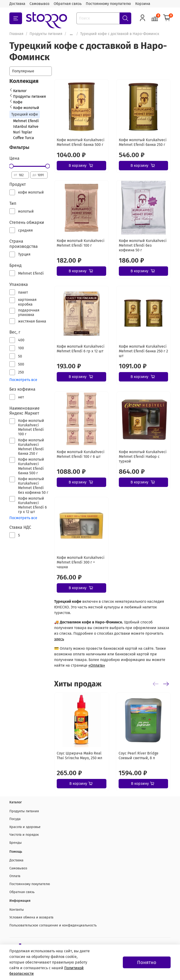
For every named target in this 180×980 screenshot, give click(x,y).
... (71, 34)
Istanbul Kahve (26, 126)
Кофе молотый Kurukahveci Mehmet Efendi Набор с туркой (143, 457)
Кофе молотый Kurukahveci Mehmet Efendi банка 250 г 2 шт (143, 351)
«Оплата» (97, 665)
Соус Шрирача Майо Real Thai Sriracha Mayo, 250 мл (79, 755)
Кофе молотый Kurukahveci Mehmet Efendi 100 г (81, 243)
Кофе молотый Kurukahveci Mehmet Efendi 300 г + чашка (81, 562)
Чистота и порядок (24, 835)
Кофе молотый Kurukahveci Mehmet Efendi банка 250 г (143, 142)
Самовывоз (39, 4)
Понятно (147, 962)
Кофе (18, 102)
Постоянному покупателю (108, 4)
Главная (16, 34)
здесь (59, 639)
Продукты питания (46, 34)
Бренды (16, 843)
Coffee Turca (24, 138)
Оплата (15, 876)
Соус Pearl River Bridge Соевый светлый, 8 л (139, 755)
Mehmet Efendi (26, 121)
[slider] (11, 166)
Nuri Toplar (23, 132)
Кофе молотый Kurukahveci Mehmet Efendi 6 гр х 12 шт (81, 349)
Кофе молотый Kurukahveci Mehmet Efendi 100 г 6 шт (81, 454)
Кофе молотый (26, 108)
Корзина (143, 4)
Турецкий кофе (25, 114)
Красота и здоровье (25, 827)
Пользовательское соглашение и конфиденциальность (53, 925)
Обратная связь (68, 4)
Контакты (17, 910)
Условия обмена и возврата (31, 917)
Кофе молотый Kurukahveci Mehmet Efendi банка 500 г (81, 142)
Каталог (20, 91)
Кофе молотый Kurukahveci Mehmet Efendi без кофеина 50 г (143, 245)
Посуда (15, 819)
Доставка (17, 4)
